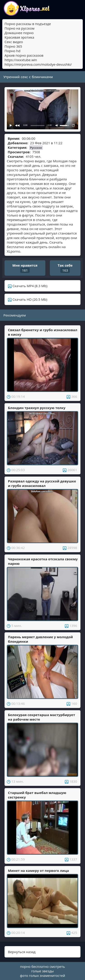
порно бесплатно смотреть (43, 966)
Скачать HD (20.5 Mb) (28, 299)
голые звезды (43, 971)
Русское (36, 148)
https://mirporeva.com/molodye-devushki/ (38, 64)
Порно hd (12, 51)
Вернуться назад (22, 952)
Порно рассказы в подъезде (28, 24)
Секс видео (14, 42)
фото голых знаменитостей (42, 975)
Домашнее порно (19, 33)
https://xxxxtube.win (21, 60)
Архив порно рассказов (24, 55)
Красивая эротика (19, 37)
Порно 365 (13, 46)
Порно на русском (19, 28)
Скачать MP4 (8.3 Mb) (28, 286)
